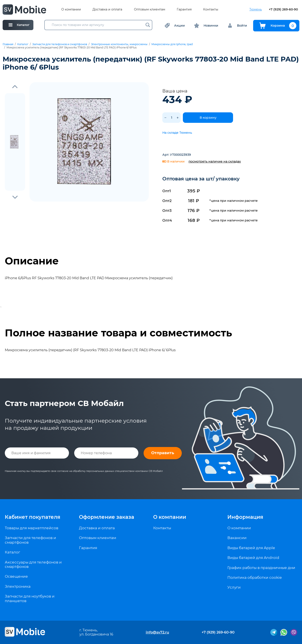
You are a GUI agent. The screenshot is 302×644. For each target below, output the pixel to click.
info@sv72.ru (157, 632)
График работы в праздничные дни (261, 568)
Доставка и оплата (107, 9)
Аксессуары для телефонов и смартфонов (33, 564)
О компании (71, 9)
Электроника (18, 586)
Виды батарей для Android (253, 558)
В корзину (208, 118)
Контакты (211, 9)
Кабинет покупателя (33, 517)
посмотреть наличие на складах (215, 161)
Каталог (23, 44)
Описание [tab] (32, 261)
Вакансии (237, 538)
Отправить (163, 453)
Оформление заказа (107, 517)
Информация (245, 517)
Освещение (16, 576)
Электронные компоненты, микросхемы (119, 44)
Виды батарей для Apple (251, 548)
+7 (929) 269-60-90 (283, 9)
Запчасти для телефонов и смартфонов (60, 44)
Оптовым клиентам (150, 9)
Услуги (234, 587)
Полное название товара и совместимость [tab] (118, 333)
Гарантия (184, 9)
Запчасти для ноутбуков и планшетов (30, 598)
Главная (8, 44)
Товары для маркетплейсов (32, 528)
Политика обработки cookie (255, 577)
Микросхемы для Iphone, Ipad (172, 44)
